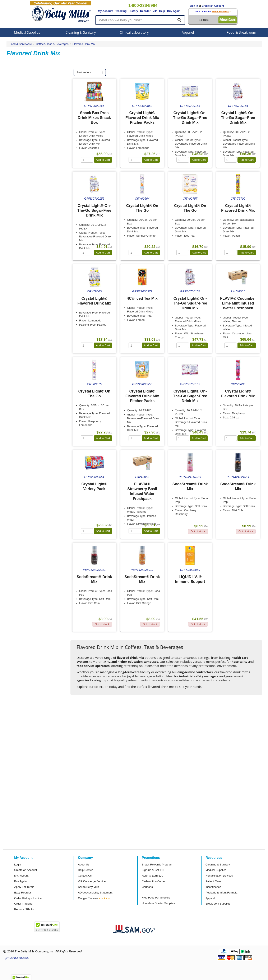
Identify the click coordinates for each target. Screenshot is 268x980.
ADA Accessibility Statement (95, 893)
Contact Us (85, 876)
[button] (21, 976)
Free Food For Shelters (156, 898)
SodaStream (20, 137)
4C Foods (19, 151)
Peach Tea (19, 102)
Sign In (194, 6)
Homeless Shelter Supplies (158, 903)
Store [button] (17, 199)
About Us (84, 865)
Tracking (121, 11)
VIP (155, 11)
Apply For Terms (24, 887)
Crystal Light (20, 122)
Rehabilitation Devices (219, 876)
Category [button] (20, 220)
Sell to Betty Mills (88, 887)
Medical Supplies (27, 32)
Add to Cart (103, 160)
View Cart (228, 20)
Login (18, 865)
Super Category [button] (24, 178)
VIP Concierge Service (92, 881)
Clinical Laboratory (134, 32)
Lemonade (19, 97)
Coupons (147, 887)
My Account (106, 11)
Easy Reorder (23, 893)
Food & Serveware (21, 44)
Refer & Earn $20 (152, 876)
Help (162, 11)
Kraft (16, 127)
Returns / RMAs (24, 909)
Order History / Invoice (28, 898)
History (133, 11)
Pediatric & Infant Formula (221, 893)
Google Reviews (88, 898)
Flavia (16, 142)
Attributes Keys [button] (24, 321)
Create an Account (213, 6)
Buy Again (174, 11)
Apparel (188, 32)
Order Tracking (23, 904)
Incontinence (213, 887)
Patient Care (213, 881)
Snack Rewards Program (157, 865)
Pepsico (18, 132)
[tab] (38, 85)
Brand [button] (17, 115)
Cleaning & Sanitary (81, 32)
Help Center (85, 870)
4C (15, 146)
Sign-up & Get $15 (153, 870)
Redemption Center (154, 881)
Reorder (145, 11)
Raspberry (19, 93)
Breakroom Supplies (218, 904)
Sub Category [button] (23, 85)
